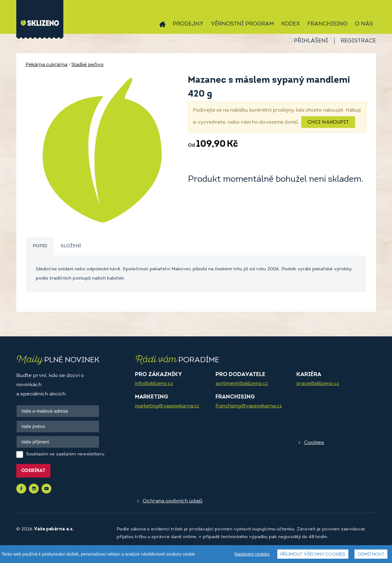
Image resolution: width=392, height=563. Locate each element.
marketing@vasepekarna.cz (167, 406)
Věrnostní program (242, 24)
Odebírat (33, 471)
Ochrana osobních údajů (173, 501)
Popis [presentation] (40, 246)
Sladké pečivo (87, 65)
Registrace (358, 41)
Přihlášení (311, 41)
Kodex (291, 24)
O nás (364, 24)
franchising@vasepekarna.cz (249, 406)
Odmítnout (371, 555)
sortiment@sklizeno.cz (242, 384)
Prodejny (188, 24)
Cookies (314, 443)
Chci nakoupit (328, 122)
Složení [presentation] (71, 246)
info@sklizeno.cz (154, 384)
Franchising (328, 24)
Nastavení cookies (252, 554)
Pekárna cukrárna (46, 65)
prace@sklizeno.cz (318, 384)
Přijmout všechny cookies (313, 555)
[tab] (40, 246)
